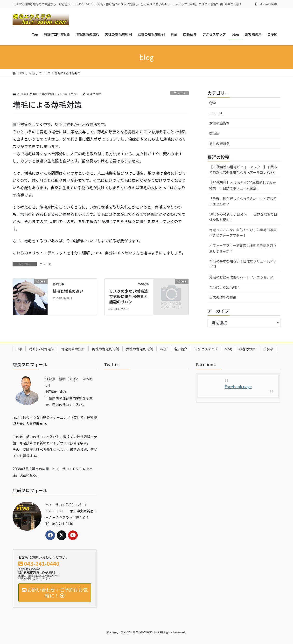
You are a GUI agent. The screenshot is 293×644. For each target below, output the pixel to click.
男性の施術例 (219, 143)
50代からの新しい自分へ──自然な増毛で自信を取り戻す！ (243, 217)
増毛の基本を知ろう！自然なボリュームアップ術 (243, 264)
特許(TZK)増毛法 (42, 349)
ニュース (180, 93)
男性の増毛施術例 (105, 349)
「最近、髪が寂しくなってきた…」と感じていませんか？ (243, 201)
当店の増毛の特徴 (223, 297)
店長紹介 (181, 349)
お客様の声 (247, 349)
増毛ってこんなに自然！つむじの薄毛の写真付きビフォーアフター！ (243, 233)
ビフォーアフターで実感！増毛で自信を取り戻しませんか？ (243, 248)
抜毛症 (214, 133)
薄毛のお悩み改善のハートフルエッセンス (241, 277)
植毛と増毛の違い (68, 291)
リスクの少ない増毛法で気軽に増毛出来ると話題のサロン (128, 296)
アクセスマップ (206, 349)
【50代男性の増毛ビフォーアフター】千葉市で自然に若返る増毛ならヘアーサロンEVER (243, 170)
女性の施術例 (219, 123)
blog (228, 349)
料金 (163, 349)
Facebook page (238, 386)
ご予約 (268, 349)
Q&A (213, 103)
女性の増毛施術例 (140, 349)
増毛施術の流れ (73, 349)
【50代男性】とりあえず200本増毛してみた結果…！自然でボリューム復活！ (243, 185)
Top (19, 349)
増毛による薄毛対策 (224, 287)
